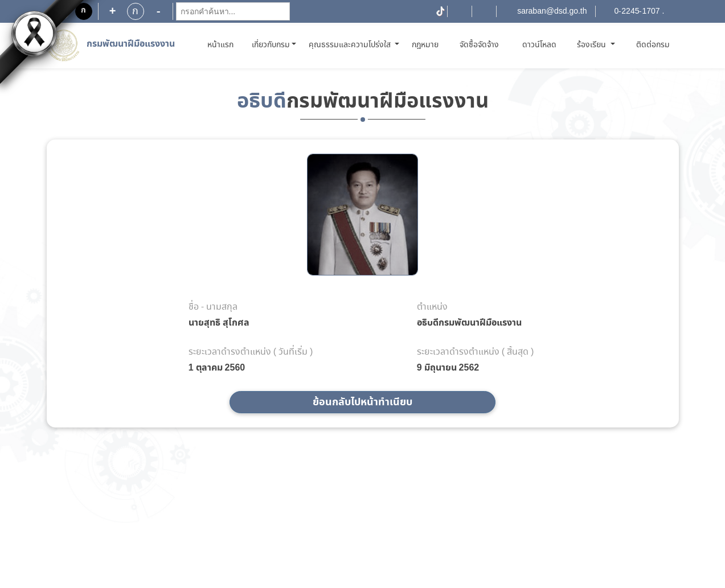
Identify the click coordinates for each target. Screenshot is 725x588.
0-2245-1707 (637, 11)
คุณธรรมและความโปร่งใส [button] (351, 45)
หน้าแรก (222, 45)
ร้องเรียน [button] (593, 45)
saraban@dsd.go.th (552, 11)
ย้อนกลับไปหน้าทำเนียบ (363, 402)
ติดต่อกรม (653, 45)
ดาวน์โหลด (539, 45)
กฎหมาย (425, 45)
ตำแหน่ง (432, 307)
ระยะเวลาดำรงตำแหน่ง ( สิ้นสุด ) (476, 352)
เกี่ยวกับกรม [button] (271, 45)
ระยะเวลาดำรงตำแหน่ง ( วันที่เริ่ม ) (251, 352)
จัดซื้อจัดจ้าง (479, 45)
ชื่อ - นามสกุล (213, 307)
